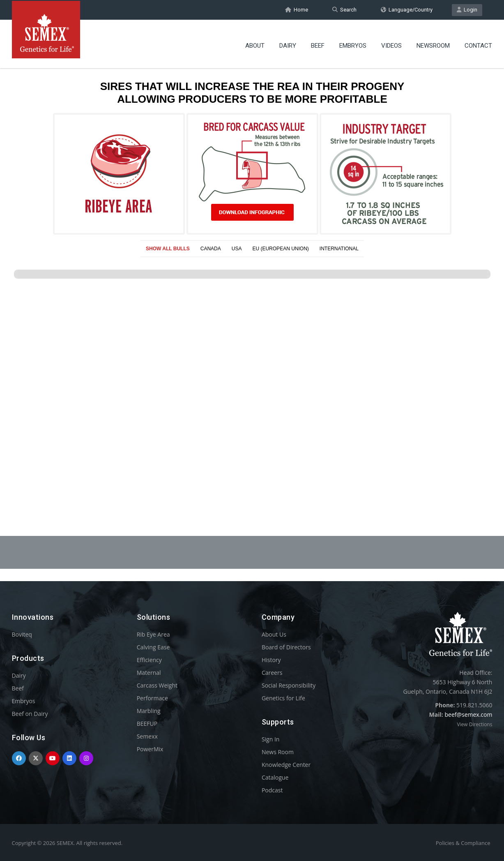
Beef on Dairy (30, 714)
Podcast (272, 790)
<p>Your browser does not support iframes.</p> (252, 279)
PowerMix (150, 749)
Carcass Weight (157, 685)
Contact (478, 43)
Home (297, 10)
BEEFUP (147, 724)
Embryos (353, 43)
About (255, 43)
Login (467, 10)
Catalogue (275, 777)
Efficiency (149, 660)
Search (344, 10)
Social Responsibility (289, 685)
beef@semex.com (468, 714)
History (271, 660)
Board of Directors (286, 647)
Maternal (149, 673)
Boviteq (22, 634)
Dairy (288, 43)
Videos (391, 43)
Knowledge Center (286, 765)
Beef (318, 43)
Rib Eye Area (153, 634)
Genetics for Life (283, 698)
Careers (272, 673)
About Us (274, 634)
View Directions (474, 724)
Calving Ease (153, 647)
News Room (278, 752)
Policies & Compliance (463, 843)
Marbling (149, 711)
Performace (152, 698)
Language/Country (407, 10)
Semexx (147, 736)
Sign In (271, 739)
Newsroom (433, 43)
